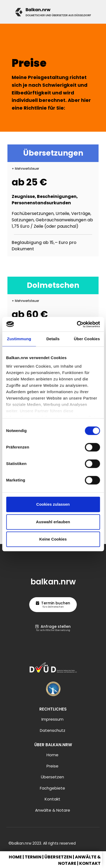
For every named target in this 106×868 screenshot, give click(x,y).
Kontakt (52, 799)
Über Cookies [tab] (87, 339)
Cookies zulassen (53, 504)
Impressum (52, 719)
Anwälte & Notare (53, 810)
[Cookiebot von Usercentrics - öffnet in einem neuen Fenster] (77, 324)
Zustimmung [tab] (19, 339)
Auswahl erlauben (53, 522)
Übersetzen (52, 777)
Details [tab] (53, 339)
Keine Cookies (53, 539)
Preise (52, 766)
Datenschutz (53, 730)
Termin (33, 857)
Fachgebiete (52, 788)
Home (52, 755)
